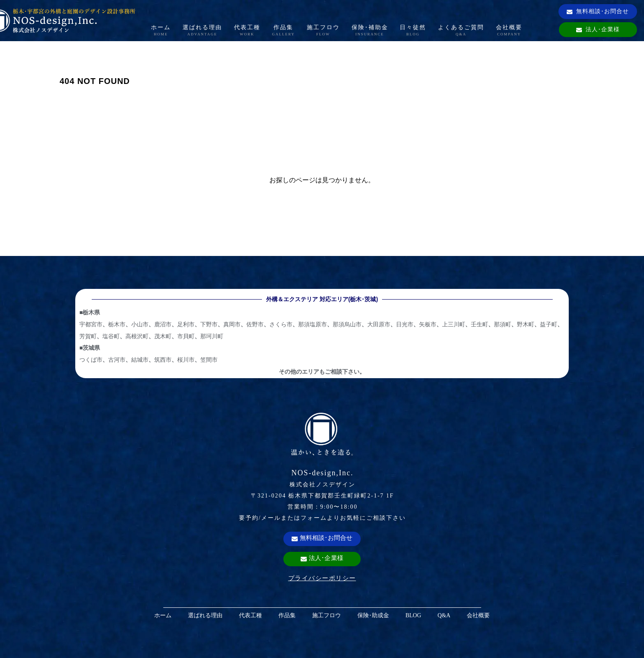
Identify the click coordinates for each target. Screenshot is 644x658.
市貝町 (186, 336)
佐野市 (255, 324)
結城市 (140, 360)
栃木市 (117, 324)
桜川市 (186, 360)
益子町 (549, 324)
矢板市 (428, 324)
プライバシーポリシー (322, 578)
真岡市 (232, 324)
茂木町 (163, 336)
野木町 (526, 324)
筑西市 (163, 360)
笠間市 (209, 360)
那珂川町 (212, 336)
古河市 (117, 360)
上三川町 (454, 324)
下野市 (209, 324)
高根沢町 (137, 336)
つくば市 (91, 360)
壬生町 (480, 324)
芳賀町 (88, 336)
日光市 (405, 324)
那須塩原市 (313, 324)
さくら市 (281, 324)
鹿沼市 (163, 324)
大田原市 (379, 324)
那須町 (503, 324)
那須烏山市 (347, 324)
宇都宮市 (91, 324)
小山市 (140, 324)
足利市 (186, 324)
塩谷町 (111, 336)
